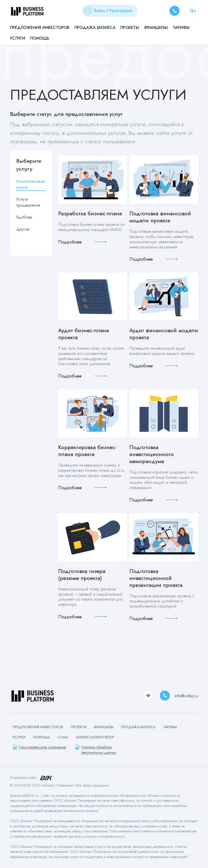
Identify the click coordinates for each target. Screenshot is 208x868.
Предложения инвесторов (40, 28)
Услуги (18, 38)
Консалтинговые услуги (30, 184)
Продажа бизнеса (95, 28)
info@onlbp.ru (186, 696)
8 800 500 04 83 (175, 11)
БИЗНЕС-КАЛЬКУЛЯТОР (95, 737)
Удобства (24, 217)
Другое (23, 229)
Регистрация (121, 11)
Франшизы (156, 28)
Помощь (40, 38)
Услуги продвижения (28, 202)
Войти (99, 11)
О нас (63, 737)
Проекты (130, 28)
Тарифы (181, 28)
